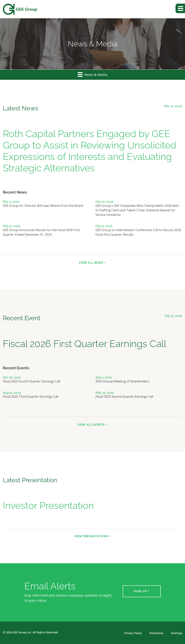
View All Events (91, 425)
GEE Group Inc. (22, 632)
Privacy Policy (133, 633)
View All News (91, 263)
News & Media (92, 74)
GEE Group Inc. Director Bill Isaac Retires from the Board (43, 206)
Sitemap (177, 633)
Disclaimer (156, 633)
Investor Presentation (48, 506)
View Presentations (91, 536)
